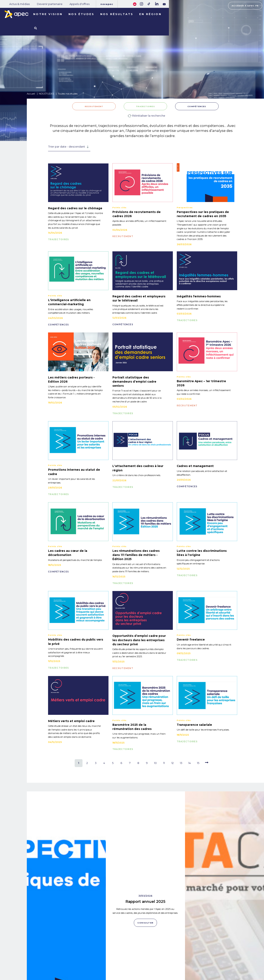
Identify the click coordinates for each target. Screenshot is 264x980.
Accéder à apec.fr (245, 6)
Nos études (81, 14)
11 (164, 763)
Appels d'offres (80, 4)
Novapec (107, 4)
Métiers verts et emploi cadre (71, 721)
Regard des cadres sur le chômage (75, 208)
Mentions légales (179, 956)
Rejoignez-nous (144, 951)
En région (150, 14)
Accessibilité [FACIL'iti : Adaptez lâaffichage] (229, 963)
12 (173, 763)
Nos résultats (117, 14)
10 (155, 763)
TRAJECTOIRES (145, 106)
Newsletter (144, 961)
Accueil (31, 94)
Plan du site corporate (182, 950)
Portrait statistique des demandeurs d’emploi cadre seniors (134, 382)
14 (190, 763)
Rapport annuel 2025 (145, 819)
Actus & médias (19, 4)
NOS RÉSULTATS (55, 962)
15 (198, 763)
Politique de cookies (181, 961)
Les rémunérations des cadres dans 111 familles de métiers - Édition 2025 (136, 555)
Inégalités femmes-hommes (199, 296)
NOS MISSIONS (54, 951)
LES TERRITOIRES (56, 967)
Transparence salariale (194, 725)
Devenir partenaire (50, 4)
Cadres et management (195, 466)
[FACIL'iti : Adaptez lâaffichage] (135, 4)
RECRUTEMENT (94, 106)
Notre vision (48, 14)
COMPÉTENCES (197, 106)
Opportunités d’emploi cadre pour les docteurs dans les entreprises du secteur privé (139, 640)
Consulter (66, 921)
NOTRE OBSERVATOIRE (60, 956)
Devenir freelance (191, 640)
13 (181, 763)
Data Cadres (224, 887)
